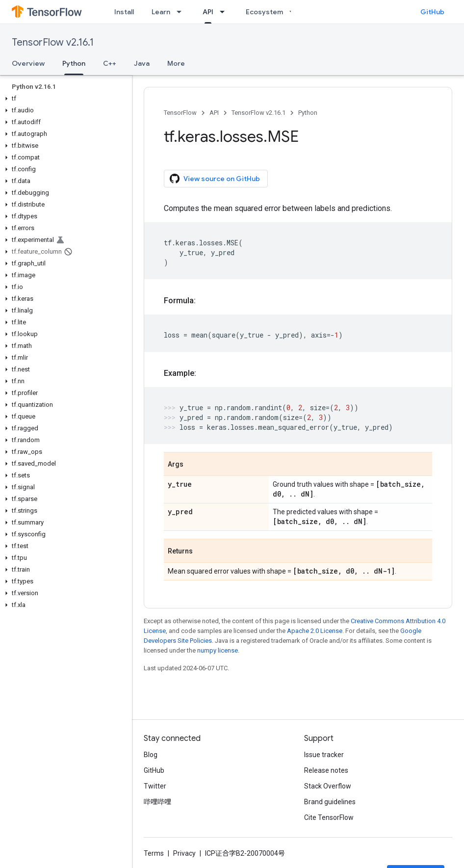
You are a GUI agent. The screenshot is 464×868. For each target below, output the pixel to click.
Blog (151, 755)
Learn (161, 12)
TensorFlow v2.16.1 (53, 42)
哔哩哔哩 (157, 802)
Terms (154, 853)
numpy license (218, 650)
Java (142, 63)
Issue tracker (324, 755)
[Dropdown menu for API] (225, 12)
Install (124, 12)
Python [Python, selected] (74, 63)
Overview (28, 63)
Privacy (184, 853)
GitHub (432, 12)
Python (308, 113)
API (214, 113)
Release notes (326, 770)
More (176, 63)
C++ (110, 63)
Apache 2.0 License (315, 631)
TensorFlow (180, 113)
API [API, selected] (208, 12)
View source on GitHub (215, 179)
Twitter (155, 786)
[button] (64, 99)
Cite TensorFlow (329, 817)
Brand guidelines (330, 802)
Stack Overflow (328, 786)
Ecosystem (264, 12)
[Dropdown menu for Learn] (182, 12)
